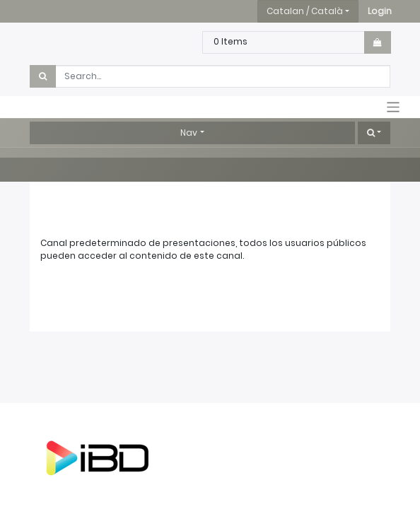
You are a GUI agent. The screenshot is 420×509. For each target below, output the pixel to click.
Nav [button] (189, 133)
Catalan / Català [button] (305, 11)
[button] (380, 11)
